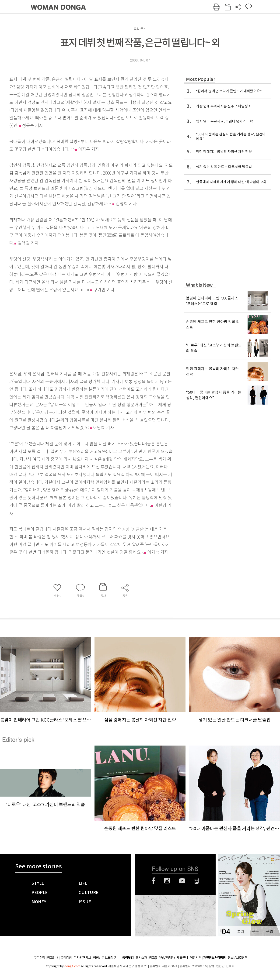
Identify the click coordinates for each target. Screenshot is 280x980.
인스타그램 (167, 881)
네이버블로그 (197, 881)
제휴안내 (182, 958)
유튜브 (182, 881)
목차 (241, 931)
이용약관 (196, 958)
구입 (269, 931)
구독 (255, 931)
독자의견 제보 (82, 958)
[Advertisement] (79, 331)
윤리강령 (66, 958)
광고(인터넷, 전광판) (162, 958)
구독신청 (39, 958)
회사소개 (141, 958)
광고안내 (53, 958)
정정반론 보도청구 (105, 958)
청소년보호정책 (238, 958)
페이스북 (153, 881)
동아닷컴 (128, 958)
